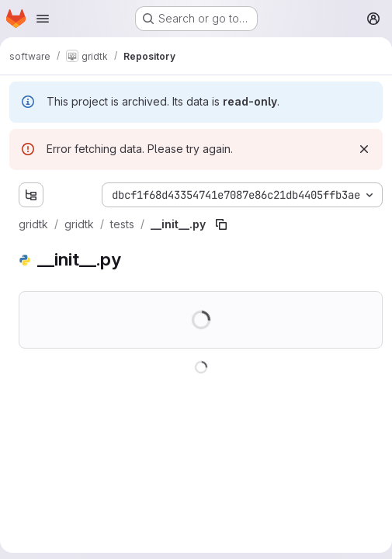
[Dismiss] (364, 149)
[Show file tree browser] (31, 195)
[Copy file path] (221, 224)
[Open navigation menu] (43, 19)
